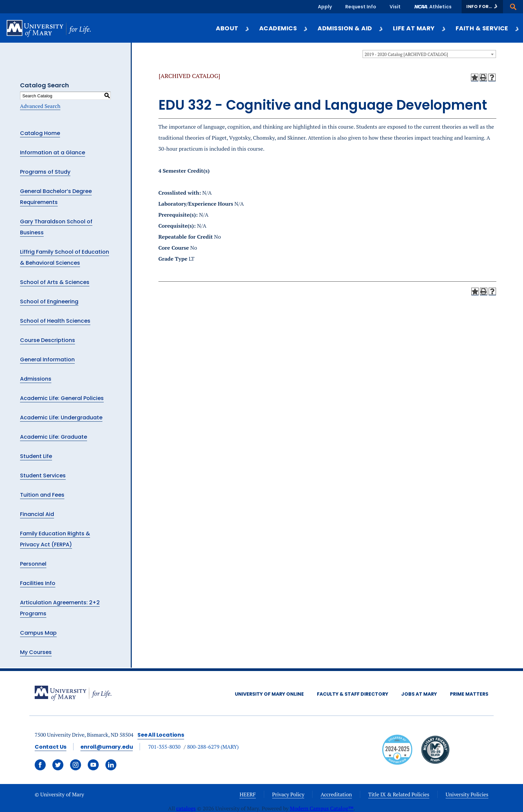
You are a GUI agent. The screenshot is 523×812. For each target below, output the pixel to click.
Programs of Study (45, 172)
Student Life (36, 456)
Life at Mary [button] (420, 28)
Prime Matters (469, 694)
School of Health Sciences (55, 321)
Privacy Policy (288, 794)
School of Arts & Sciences (55, 282)
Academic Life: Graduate (54, 437)
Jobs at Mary (419, 694)
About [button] (233, 28)
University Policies (467, 794)
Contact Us (51, 747)
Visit (395, 7)
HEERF (247, 794)
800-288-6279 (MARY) (213, 747)
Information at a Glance (53, 152)
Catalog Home (40, 133)
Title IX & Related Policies (399, 794)
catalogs (186, 808)
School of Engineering (49, 301)
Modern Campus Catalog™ (322, 808)
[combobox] (429, 54)
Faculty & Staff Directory (353, 694)
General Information (47, 359)
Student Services (43, 475)
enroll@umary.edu (107, 747)
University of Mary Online (269, 694)
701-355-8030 (164, 747)
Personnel (33, 564)
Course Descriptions (48, 340)
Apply (325, 7)
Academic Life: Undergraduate (61, 417)
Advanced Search (40, 106)
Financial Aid (37, 514)
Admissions (36, 379)
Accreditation (336, 794)
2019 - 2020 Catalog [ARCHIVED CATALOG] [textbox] (406, 54)
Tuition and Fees (42, 495)
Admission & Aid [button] (350, 28)
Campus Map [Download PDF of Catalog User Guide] (38, 633)
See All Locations (161, 735)
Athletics (440, 7)
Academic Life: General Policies (62, 398)
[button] (482, 7)
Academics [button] (284, 28)
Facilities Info (38, 583)
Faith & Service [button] (488, 28)
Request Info (361, 7)
